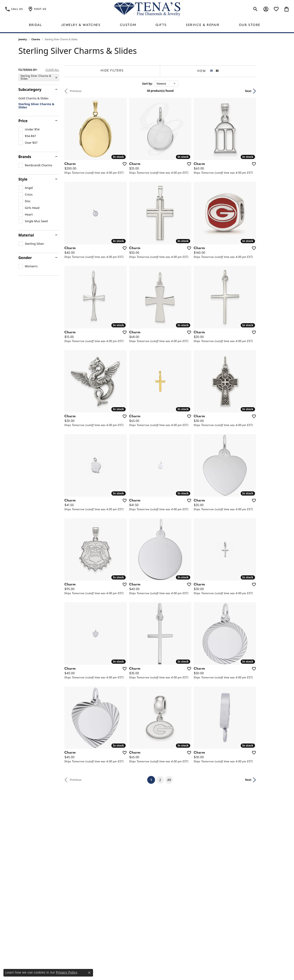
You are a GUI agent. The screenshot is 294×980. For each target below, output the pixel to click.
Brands (25, 157)
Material (26, 235)
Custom (128, 25)
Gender (25, 258)
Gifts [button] (161, 25)
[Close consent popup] (89, 973)
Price (23, 121)
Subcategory (30, 89)
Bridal (35, 25)
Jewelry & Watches (81, 25)
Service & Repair (203, 25)
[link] (14, 9)
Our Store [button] (250, 25)
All (179, 832)
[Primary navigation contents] (147, 25)
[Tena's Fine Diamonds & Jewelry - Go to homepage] (147, 9)
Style (23, 179)
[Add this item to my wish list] (130, 170)
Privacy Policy (67, 972)
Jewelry (23, 39)
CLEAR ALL (52, 70)
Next (268, 91)
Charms (36, 39)
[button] (37, 9)
